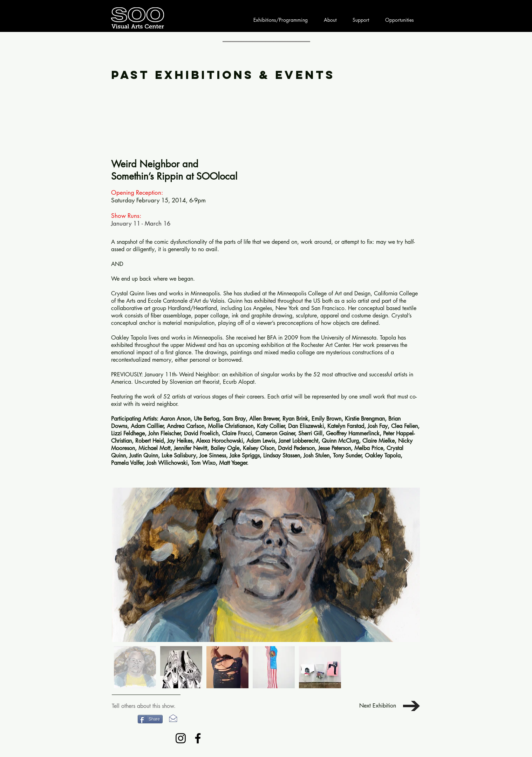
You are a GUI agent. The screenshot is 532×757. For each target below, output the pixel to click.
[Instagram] (181, 738)
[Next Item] (408, 565)
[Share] (150, 719)
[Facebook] (198, 738)
